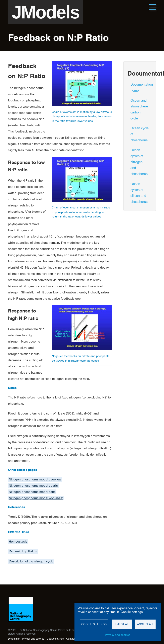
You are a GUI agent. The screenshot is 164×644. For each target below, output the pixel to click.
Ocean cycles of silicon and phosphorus (139, 193)
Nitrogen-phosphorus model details (33, 486)
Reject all (122, 624)
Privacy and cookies (33, 639)
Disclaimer (14, 639)
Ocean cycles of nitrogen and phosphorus (139, 162)
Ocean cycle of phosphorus (140, 134)
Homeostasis (18, 541)
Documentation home (141, 87)
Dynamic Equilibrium (23, 551)
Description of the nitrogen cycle (31, 561)
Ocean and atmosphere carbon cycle (139, 109)
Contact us (72, 639)
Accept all (146, 624)
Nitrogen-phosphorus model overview (35, 479)
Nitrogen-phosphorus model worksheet (36, 498)
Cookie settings (55, 639)
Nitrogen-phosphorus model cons (32, 492)
